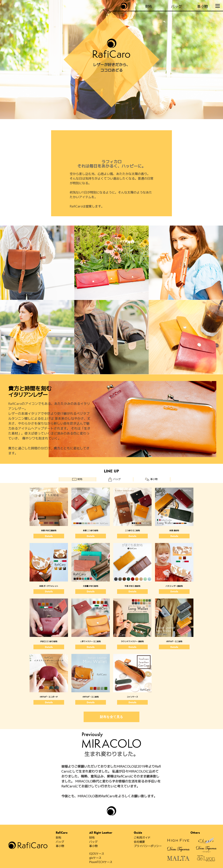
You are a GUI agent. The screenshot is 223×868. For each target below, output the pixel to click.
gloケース (95, 858)
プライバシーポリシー (148, 846)
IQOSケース (97, 854)
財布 (59, 838)
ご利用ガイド (142, 838)
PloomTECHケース (101, 862)
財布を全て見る (111, 717)
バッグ (60, 842)
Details (49, 536)
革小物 (60, 846)
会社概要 (139, 842)
